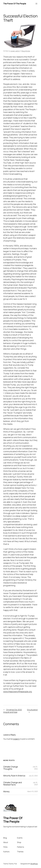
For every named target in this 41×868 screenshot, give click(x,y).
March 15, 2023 (33, 791)
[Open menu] (36, 4)
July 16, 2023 (35, 784)
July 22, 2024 (33, 776)
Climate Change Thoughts (11, 768)
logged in (16, 739)
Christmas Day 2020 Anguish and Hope (13, 711)
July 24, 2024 (35, 768)
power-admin (15, 51)
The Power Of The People (15, 4)
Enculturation (32, 710)
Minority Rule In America (14, 776)
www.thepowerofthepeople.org (18, 692)
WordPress (34, 864)
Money (6, 791)
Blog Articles (26, 51)
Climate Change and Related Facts (13, 784)
